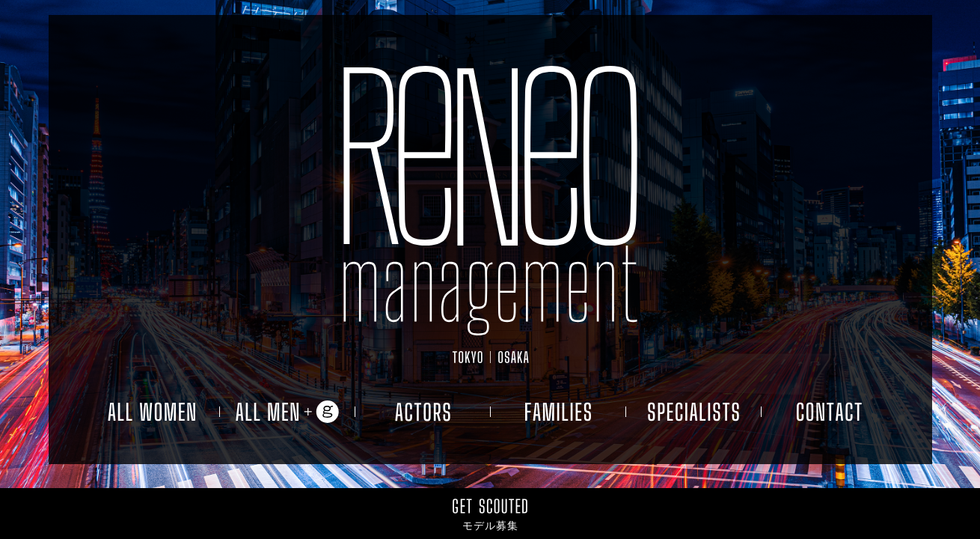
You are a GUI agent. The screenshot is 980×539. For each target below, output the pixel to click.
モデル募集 (490, 526)
